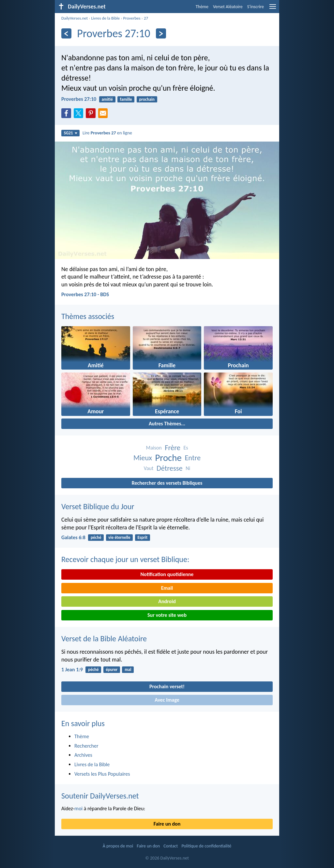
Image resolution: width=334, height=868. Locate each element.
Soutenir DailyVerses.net (100, 796)
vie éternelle (119, 537)
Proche (168, 458)
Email (167, 588)
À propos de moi (118, 846)
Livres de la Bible (105, 18)
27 (146, 18)
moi (78, 808)
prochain (147, 99)
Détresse (170, 468)
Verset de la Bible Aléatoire (104, 639)
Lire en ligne (107, 133)
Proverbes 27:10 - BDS (85, 294)
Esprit (142, 537)
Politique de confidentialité (206, 846)
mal (128, 670)
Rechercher (86, 746)
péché (96, 537)
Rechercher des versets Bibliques (167, 483)
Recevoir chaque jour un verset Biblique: (125, 559)
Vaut (149, 468)
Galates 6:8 (73, 537)
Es (186, 448)
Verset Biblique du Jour (98, 506)
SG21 (71, 133)
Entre (193, 458)
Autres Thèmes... (167, 424)
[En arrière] (66, 33)
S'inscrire (256, 7)
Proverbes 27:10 (79, 99)
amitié (107, 99)
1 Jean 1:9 (72, 670)
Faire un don (167, 824)
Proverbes (132, 18)
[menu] (273, 9)
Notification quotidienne (167, 574)
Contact (171, 846)
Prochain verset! (167, 686)
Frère (173, 448)
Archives (83, 755)
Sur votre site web (167, 615)
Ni (188, 468)
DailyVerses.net (75, 18)
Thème (202, 7)
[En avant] (161, 33)
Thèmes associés (88, 316)
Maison (154, 448)
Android (167, 601)
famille (126, 99)
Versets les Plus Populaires (102, 774)
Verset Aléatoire (228, 7)
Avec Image (167, 700)
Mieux (143, 458)
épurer (112, 670)
